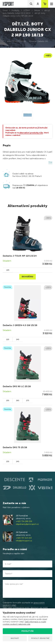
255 (8, 400)
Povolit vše (28, 631)
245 (18, 339)
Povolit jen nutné (40, 638)
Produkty (15, 10)
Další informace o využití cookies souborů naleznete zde (24, 623)
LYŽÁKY (27, 10)
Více (50, 162)
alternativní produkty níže (31, 133)
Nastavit (15, 638)
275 (28, 400)
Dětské (37, 10)
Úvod (5, 10)
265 (18, 400)
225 (8, 270)
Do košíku (28, 277)
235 (8, 461)
